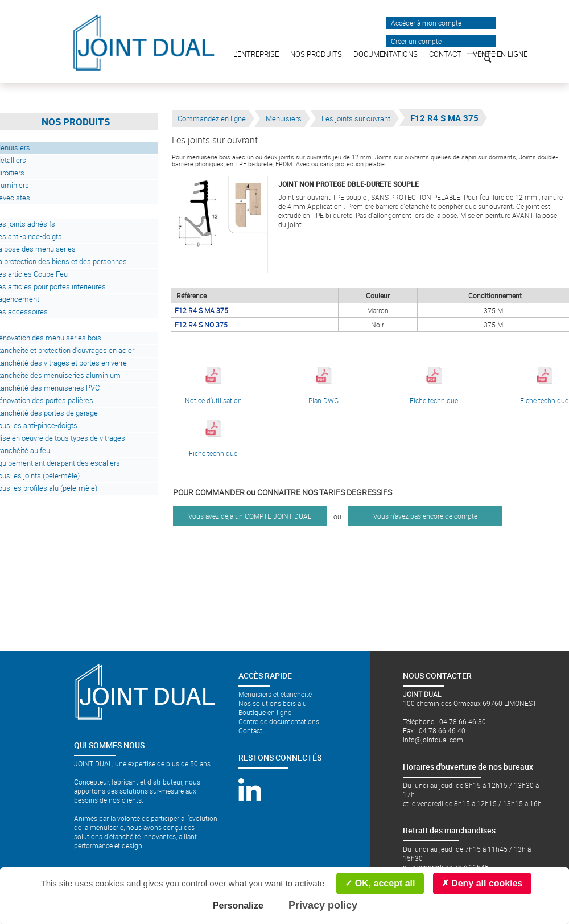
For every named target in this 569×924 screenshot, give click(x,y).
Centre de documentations (279, 721)
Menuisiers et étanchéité (275, 694)
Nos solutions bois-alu (273, 703)
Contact (250, 730)
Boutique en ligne (265, 712)
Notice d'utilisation (213, 386)
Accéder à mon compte (426, 23)
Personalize (238, 905)
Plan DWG (323, 386)
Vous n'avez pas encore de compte (425, 516)
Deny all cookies (482, 883)
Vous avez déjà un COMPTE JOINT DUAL (250, 516)
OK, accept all (380, 883)
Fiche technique (434, 386)
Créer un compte (416, 41)
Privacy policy (323, 905)
